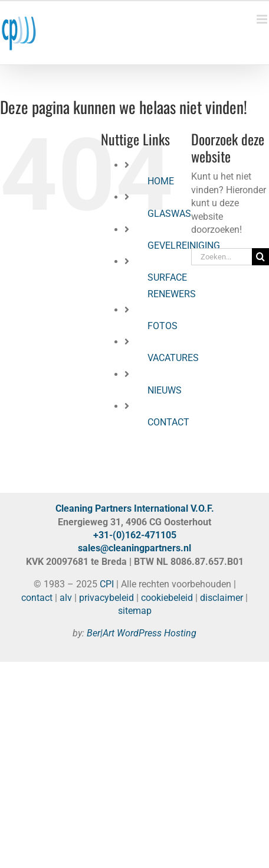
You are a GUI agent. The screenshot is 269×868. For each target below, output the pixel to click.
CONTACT (168, 422)
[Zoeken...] (222, 257)
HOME (161, 181)
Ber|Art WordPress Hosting (142, 633)
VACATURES (173, 358)
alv (66, 598)
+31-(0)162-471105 (135, 535)
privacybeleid (106, 598)
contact (37, 598)
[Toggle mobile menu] (263, 19)
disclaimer (222, 598)
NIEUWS (165, 390)
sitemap (135, 611)
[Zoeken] (260, 257)
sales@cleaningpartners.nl (134, 548)
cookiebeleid (167, 598)
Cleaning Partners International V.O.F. (135, 508)
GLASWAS (169, 214)
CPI (107, 584)
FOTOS (163, 326)
